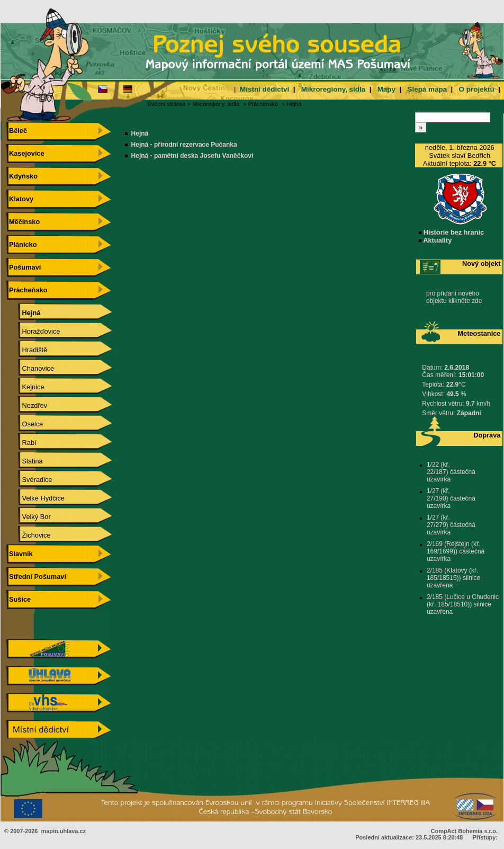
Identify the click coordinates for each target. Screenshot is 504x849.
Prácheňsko (263, 104)
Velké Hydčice (36, 498)
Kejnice (25, 387)
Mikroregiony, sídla (333, 89)
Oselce (25, 424)
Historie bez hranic (451, 232)
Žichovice (29, 535)
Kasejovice (25, 153)
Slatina (25, 461)
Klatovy (20, 199)
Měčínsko (23, 222)
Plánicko (21, 244)
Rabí (21, 443)
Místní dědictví (264, 89)
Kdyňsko (22, 176)
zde (477, 301)
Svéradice (29, 480)
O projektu (477, 89)
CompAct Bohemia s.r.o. (464, 831)
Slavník (19, 554)
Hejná (294, 104)
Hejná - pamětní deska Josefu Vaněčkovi (192, 156)
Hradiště (27, 350)
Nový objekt (481, 263)
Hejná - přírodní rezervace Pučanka (184, 145)
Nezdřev (27, 405)
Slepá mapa (427, 89)
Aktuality (435, 240)
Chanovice (30, 368)
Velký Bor (29, 517)
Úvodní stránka (167, 104)
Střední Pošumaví (36, 577)
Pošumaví (24, 267)
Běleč (17, 131)
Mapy (386, 89)
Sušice (19, 599)
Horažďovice (33, 331)
